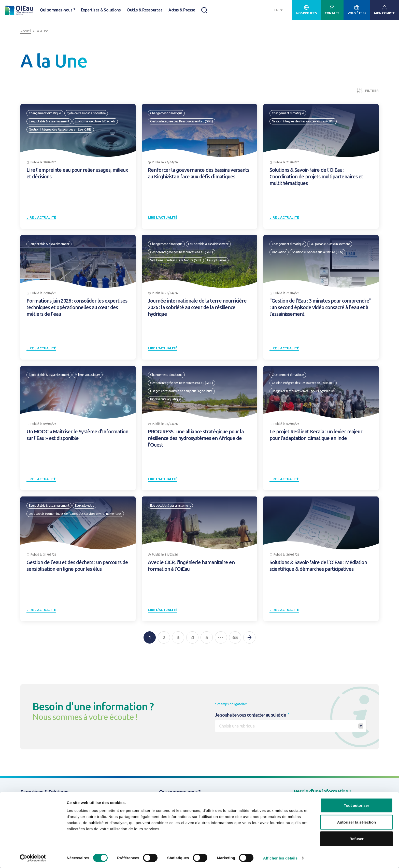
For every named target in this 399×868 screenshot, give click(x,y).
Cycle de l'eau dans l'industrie (86, 113)
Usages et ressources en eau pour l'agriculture (181, 391)
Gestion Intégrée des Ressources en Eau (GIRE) (60, 129)
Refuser (357, 839)
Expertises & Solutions (101, 10)
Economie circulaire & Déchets (95, 121)
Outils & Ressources (145, 10)
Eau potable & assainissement (49, 121)
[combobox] (279, 10)
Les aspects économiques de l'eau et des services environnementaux (75, 514)
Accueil (26, 31)
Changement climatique (45, 113)
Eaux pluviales (217, 260)
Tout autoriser (357, 805)
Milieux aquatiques (88, 375)
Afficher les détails (280, 858)
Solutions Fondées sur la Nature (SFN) (176, 260)
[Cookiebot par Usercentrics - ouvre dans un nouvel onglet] (33, 858)
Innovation (279, 252)
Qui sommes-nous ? (57, 10)
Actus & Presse (182, 10)
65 (235, 637)
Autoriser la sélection (357, 822)
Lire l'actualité (41, 217)
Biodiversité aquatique (166, 399)
